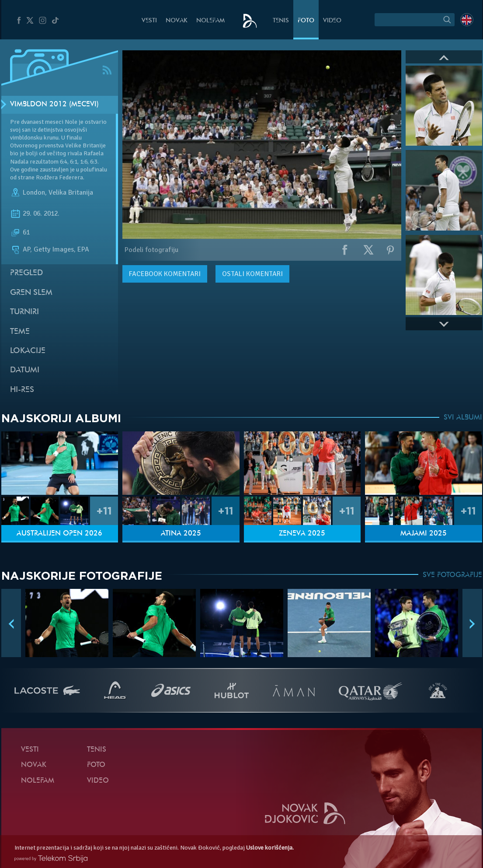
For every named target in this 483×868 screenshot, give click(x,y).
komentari (165, 274)
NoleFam (210, 21)
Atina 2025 (181, 534)
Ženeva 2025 (302, 534)
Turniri (24, 312)
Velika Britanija (71, 192)
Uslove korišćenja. (270, 848)
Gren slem (31, 293)
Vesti (149, 21)
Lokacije (28, 351)
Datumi (25, 370)
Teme (20, 332)
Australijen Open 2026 (59, 534)
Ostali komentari (252, 274)
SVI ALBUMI (463, 418)
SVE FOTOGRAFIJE (452, 575)
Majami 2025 (424, 534)
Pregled (26, 273)
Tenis (281, 21)
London (34, 192)
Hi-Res (22, 390)
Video (332, 21)
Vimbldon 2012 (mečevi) (54, 105)
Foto (306, 21)
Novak (177, 21)
